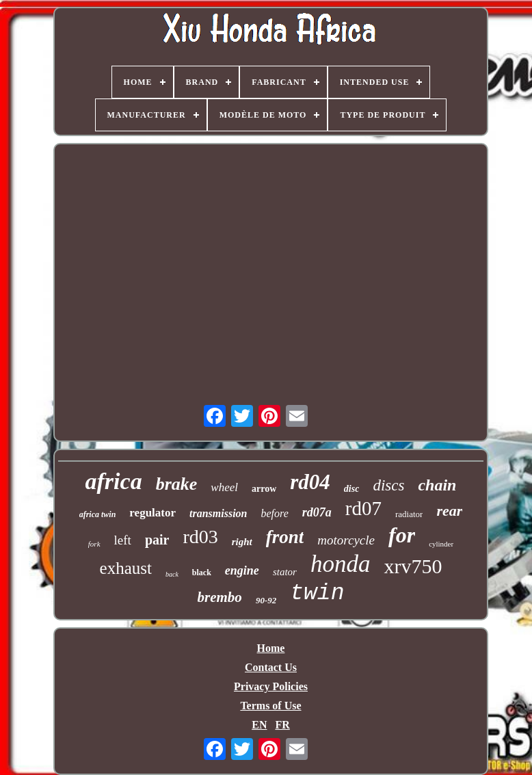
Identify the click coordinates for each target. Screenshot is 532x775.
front (285, 537)
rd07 (363, 508)
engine (242, 570)
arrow (264, 489)
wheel (224, 487)
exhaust (126, 568)
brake (177, 484)
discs (388, 485)
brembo (220, 597)
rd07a (317, 512)
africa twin (98, 514)
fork (94, 544)
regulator (152, 513)
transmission (218, 513)
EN (259, 725)
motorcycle (346, 540)
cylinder (441, 544)
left (123, 540)
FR (282, 725)
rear (449, 511)
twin (317, 593)
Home (271, 648)
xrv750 (413, 566)
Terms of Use (270, 706)
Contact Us (271, 667)
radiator (409, 514)
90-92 (266, 600)
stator (285, 572)
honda (341, 564)
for (402, 535)
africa (114, 481)
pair (157, 540)
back (172, 574)
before (275, 513)
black (202, 573)
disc (352, 489)
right (242, 542)
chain (437, 485)
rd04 (310, 482)
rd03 (200, 537)
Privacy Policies (271, 686)
